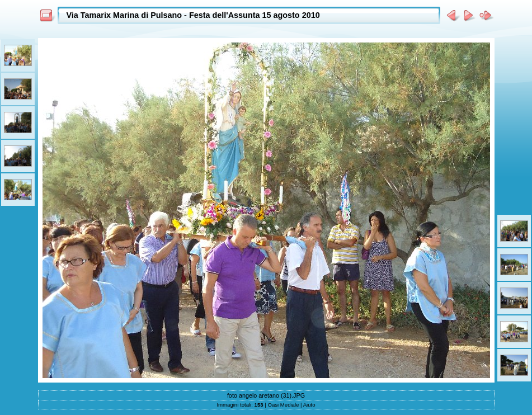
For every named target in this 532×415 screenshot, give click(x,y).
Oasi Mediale (283, 405)
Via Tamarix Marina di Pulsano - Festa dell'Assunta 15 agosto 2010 (193, 15)
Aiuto (309, 405)
